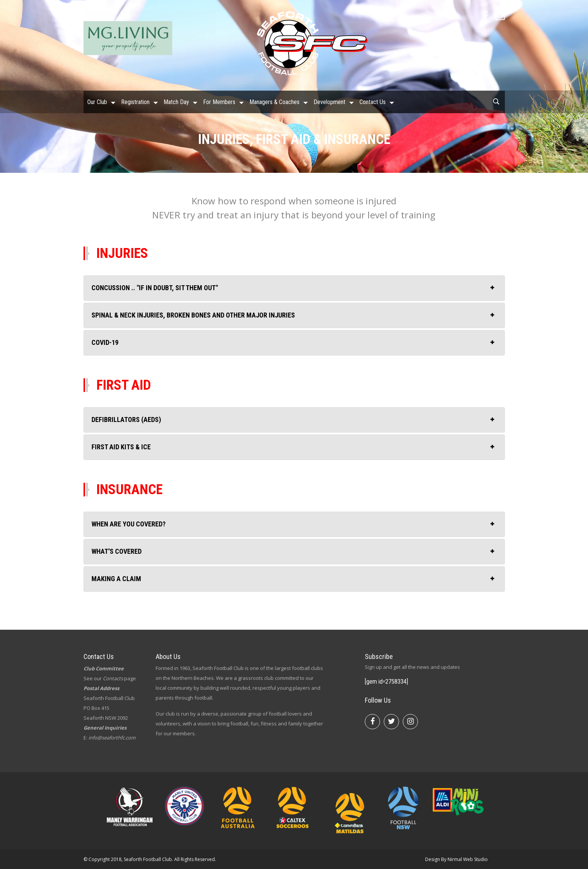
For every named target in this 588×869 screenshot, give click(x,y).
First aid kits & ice (121, 447)
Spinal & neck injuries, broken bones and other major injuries (193, 315)
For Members (219, 102)
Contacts (113, 678)
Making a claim (116, 579)
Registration (135, 102)
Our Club (97, 102)
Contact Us (373, 102)
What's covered (117, 551)
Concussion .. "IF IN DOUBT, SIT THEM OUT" (155, 288)
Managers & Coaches (274, 102)
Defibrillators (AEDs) (126, 419)
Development (329, 102)
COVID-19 (105, 342)
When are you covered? (128, 524)
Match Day (176, 102)
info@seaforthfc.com (112, 738)
